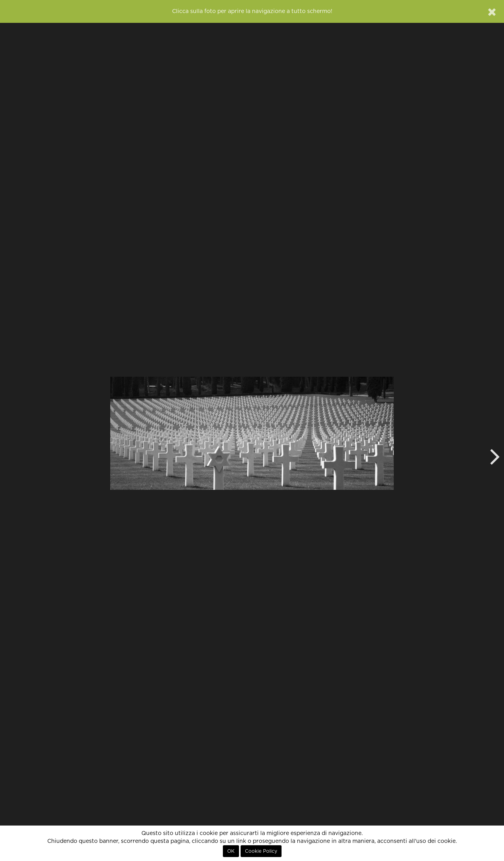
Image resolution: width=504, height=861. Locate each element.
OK (231, 851)
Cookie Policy (261, 851)
